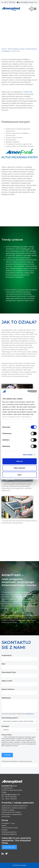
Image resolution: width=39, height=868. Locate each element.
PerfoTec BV (28, 92)
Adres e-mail (7, 681)
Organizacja (7, 655)
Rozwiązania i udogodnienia (12, 814)
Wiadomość (6, 698)
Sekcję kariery (30, 714)
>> (24, 622)
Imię (4, 664)
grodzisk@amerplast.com (27, 2)
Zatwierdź (7, 755)
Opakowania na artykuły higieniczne (15, 806)
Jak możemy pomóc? (10, 718)
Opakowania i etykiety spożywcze (14, 808)
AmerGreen (6, 817)
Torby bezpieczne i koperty (11, 812)
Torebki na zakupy (8, 810)
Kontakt (4, 830)
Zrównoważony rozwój (16, 49)
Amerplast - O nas (8, 823)
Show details (28, 455)
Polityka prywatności (9, 832)
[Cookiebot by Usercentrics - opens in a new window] (28, 391)
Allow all (19, 461)
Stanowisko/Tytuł (9, 672)
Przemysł (5, 726)
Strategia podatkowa (9, 834)
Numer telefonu (8, 689)
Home (4, 49)
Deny (19, 475)
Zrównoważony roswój (10, 828)
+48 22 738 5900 (9, 2)
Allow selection (19, 468)
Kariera (4, 826)
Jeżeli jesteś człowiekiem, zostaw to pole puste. (17, 761)
